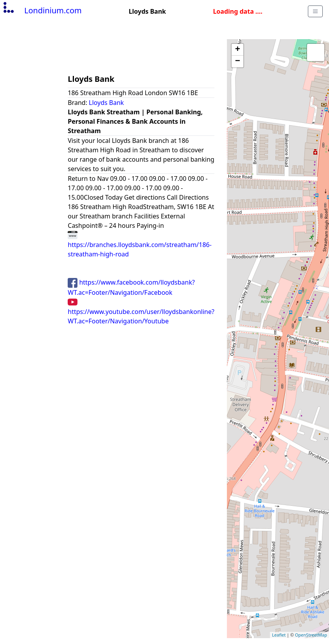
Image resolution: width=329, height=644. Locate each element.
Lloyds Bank (106, 103)
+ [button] (238, 50)
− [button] (238, 61)
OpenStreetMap (311, 635)
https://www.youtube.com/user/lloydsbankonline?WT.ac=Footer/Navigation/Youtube (141, 311)
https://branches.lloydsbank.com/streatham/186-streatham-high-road (140, 244)
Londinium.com (42, 10)
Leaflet (279, 635)
